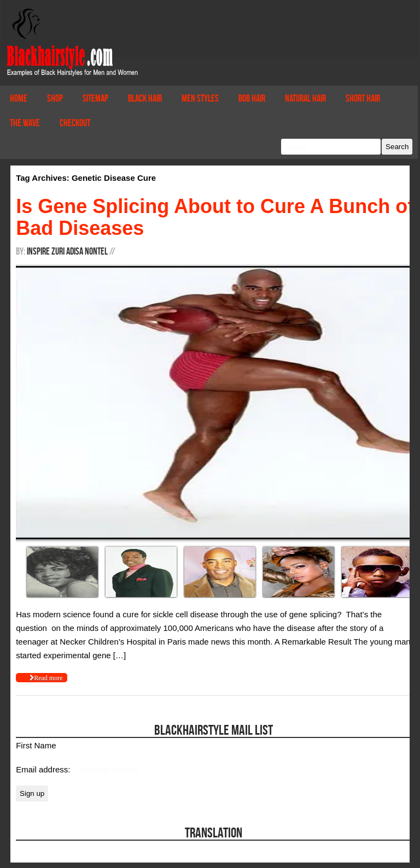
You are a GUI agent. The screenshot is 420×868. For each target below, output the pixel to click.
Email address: (44, 769)
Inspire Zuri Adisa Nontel (67, 251)
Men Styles (200, 98)
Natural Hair (305, 98)
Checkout (75, 123)
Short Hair (363, 98)
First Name (36, 745)
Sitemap (95, 98)
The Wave (25, 123)
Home (19, 98)
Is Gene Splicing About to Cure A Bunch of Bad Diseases (215, 217)
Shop (55, 98)
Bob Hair (252, 98)
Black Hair (145, 98)
